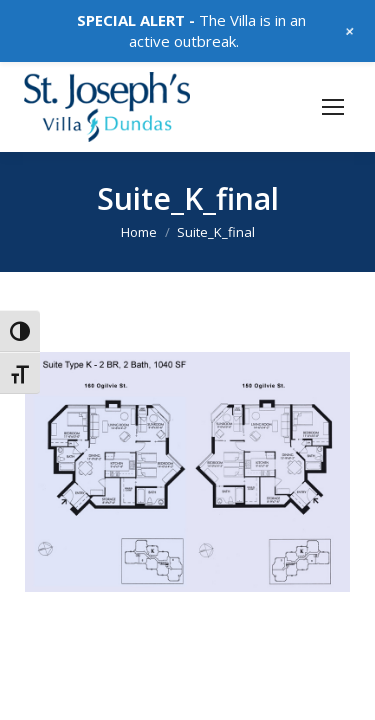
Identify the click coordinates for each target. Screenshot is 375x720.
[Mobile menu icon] (333, 107)
